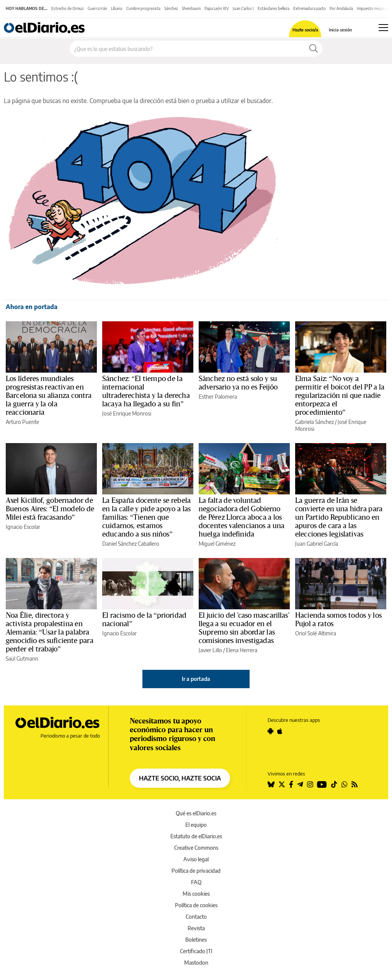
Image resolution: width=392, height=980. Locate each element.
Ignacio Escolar (23, 527)
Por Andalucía (341, 8)
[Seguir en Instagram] (310, 784)
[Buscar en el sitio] (187, 49)
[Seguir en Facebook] (291, 784)
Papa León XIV (217, 8)
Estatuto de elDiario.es (196, 836)
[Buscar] (314, 49)
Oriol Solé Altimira (316, 633)
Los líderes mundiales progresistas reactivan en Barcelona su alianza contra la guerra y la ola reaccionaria (49, 396)
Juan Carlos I (243, 8)
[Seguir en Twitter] (282, 784)
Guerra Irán (97, 8)
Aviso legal (196, 859)
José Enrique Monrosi (127, 413)
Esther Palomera (218, 397)
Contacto (196, 917)
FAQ (196, 882)
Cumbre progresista (143, 8)
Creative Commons (196, 848)
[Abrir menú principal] (383, 28)
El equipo (196, 825)
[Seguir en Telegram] (300, 784)
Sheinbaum (191, 8)
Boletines (196, 940)
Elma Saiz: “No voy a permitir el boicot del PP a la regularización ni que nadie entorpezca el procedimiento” (340, 396)
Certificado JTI (196, 951)
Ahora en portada (32, 307)
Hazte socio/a (305, 30)
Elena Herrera (242, 650)
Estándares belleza (274, 8)
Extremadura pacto (310, 8)
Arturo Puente (22, 422)
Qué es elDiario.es (196, 813)
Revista (196, 928)
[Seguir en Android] (270, 731)
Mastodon (196, 963)
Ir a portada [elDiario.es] (196, 679)
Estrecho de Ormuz (68, 8)
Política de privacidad (196, 871)
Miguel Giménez (217, 544)
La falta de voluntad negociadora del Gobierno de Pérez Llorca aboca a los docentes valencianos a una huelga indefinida (242, 517)
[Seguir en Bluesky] (271, 784)
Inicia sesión (340, 30)
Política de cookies (196, 905)
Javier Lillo (210, 650)
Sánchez (171, 8)
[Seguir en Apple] (280, 731)
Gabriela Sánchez (314, 422)
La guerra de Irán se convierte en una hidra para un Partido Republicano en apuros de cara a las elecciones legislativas (339, 517)
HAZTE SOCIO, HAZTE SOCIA (180, 778)
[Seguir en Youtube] (322, 784)
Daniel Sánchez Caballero (131, 544)
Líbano (117, 8)
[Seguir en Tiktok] (334, 784)
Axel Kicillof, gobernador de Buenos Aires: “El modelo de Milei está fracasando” (50, 509)
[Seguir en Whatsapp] (345, 784)
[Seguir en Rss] (354, 784)
